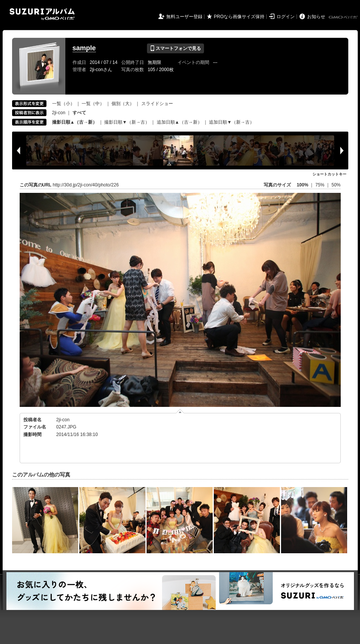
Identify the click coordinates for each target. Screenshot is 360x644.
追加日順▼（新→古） (232, 122)
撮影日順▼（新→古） (127, 122)
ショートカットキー (329, 174)
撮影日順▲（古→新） (75, 122)
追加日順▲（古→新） (179, 122)
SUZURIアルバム (42, 14)
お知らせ (316, 17)
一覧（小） (63, 104)
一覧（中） (93, 104)
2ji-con (59, 113)
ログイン (286, 17)
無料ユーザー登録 (184, 17)
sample (84, 48)
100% (302, 185)
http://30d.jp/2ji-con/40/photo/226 (86, 185)
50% (336, 185)
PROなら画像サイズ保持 (239, 17)
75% (321, 185)
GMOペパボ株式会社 (344, 17)
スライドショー (157, 104)
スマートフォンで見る (175, 48)
